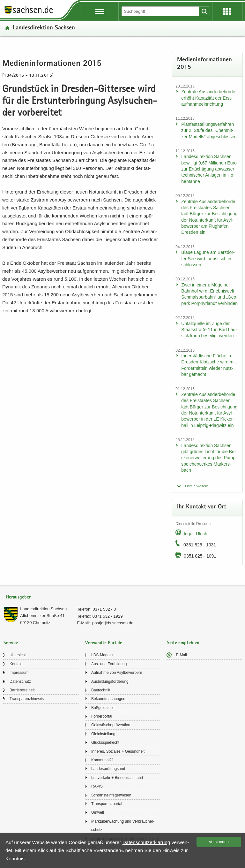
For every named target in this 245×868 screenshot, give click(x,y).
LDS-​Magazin (103, 655)
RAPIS (97, 786)
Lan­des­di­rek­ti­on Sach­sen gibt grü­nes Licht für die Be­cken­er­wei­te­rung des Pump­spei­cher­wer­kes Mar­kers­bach (209, 458)
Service (11, 643)
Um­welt (98, 812)
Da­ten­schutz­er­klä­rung (146, 842)
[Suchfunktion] (161, 11)
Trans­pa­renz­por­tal (107, 804)
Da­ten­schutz (20, 681)
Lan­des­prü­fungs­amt (108, 769)
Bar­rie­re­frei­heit (22, 690)
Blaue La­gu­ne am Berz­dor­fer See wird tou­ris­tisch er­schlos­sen (208, 259)
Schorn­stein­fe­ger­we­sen (111, 795)
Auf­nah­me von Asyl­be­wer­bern (117, 673)
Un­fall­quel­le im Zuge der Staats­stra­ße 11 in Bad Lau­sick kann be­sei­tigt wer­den (209, 330)
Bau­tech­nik (101, 690)
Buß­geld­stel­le (103, 708)
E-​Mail (182, 655)
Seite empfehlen (183, 643)
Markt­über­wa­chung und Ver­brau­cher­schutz (123, 826)
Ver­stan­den (219, 842)
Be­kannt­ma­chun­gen (108, 699)
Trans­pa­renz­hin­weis (27, 699)
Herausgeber (18, 597)
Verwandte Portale (104, 643)
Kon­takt (16, 664)
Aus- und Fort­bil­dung (109, 664)
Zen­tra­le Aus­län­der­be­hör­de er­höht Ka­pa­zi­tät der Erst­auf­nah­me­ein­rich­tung (208, 98)
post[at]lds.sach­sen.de (113, 623)
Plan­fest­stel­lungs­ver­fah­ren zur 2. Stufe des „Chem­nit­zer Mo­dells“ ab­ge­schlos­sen (209, 130)
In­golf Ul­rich (196, 534)
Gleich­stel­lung (103, 734)
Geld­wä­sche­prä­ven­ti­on (111, 725)
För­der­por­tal (102, 716)
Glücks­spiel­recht (105, 742)
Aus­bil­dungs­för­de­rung (110, 681)
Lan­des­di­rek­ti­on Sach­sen (44, 28)
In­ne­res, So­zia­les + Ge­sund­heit (118, 751)
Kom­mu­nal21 (103, 760)
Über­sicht (18, 655)
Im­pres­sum (19, 673)
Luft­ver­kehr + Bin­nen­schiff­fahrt (117, 778)
